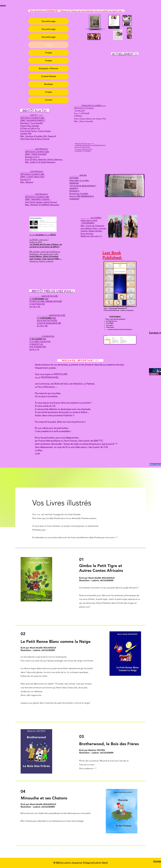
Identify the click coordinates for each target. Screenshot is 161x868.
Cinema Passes (49, 76)
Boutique (49, 84)
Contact (48, 100)
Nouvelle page (49, 21)
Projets (49, 45)
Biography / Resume (48, 68)
